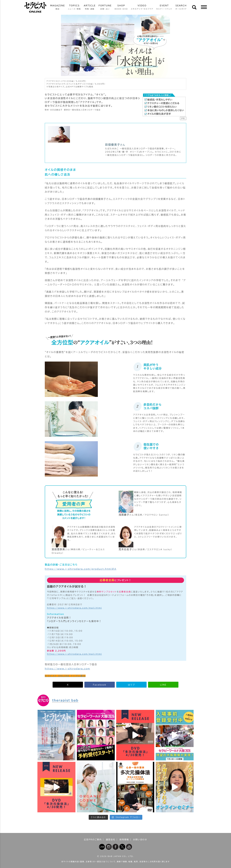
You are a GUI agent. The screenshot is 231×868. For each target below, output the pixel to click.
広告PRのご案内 (93, 840)
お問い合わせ (140, 840)
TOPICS (74, 7)
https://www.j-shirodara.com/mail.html (74, 608)
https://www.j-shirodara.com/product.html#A (81, 569)
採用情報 (124, 840)
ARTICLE (90, 7)
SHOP (121, 7)
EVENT (164, 7)
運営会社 (111, 840)
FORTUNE (105, 7)
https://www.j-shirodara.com (67, 669)
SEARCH (181, 7)
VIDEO (142, 7)
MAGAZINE (57, 7)
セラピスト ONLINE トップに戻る (65, 676)
